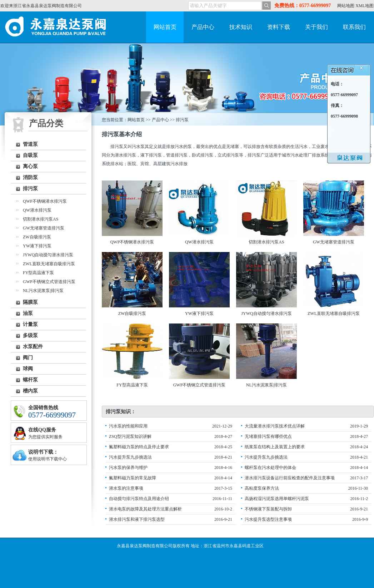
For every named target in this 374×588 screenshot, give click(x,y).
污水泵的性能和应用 (128, 426)
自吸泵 (30, 155)
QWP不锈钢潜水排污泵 (45, 201)
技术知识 (241, 27)
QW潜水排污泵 (37, 210)
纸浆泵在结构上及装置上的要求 (275, 447)
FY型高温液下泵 (38, 273)
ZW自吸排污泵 (37, 237)
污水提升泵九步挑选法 (130, 457)
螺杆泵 (30, 380)
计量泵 (30, 324)
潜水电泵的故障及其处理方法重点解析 (145, 509)
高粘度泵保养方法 (262, 488)
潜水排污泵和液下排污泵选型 (137, 519)
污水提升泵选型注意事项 (268, 519)
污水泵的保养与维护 (128, 468)
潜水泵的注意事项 (126, 488)
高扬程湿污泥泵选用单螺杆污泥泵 (277, 499)
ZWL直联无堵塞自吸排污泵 (49, 264)
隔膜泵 (30, 302)
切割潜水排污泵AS (41, 219)
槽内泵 (30, 391)
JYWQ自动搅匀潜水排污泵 (48, 255)
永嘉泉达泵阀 (58, 27)
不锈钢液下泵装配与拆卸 (268, 509)
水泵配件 (33, 347)
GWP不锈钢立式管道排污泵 (49, 282)
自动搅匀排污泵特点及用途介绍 (139, 499)
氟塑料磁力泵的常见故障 (133, 478)
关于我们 (316, 27)
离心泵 (30, 166)
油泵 (28, 313)
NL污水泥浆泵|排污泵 (43, 291)
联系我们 (354, 27)
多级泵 (30, 335)
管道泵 (30, 144)
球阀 (28, 369)
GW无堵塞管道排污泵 (44, 228)
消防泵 (30, 177)
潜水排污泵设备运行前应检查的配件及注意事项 (290, 478)
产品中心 (203, 27)
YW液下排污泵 (37, 246)
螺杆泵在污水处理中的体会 (270, 468)
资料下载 (279, 27)
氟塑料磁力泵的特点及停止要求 (139, 447)
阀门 (28, 358)
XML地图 (365, 6)
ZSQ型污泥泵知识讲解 (130, 436)
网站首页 (165, 27)
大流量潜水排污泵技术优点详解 (275, 426)
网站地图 (346, 6)
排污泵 (30, 189)
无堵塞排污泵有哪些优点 (268, 436)
